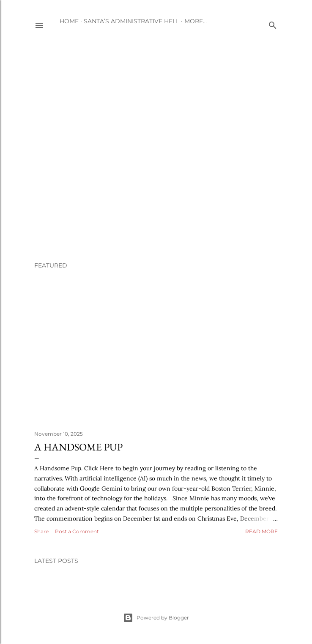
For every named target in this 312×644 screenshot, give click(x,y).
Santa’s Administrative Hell (131, 21)
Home (69, 21)
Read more (261, 531)
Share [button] (41, 531)
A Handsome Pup (78, 447)
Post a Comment (77, 531)
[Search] (273, 23)
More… (196, 21)
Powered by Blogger (156, 618)
